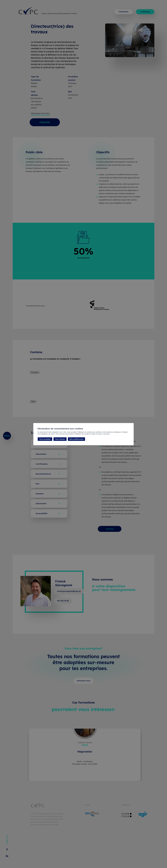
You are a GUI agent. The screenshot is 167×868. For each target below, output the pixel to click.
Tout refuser (60, 439)
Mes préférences (76, 439)
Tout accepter (45, 439)
